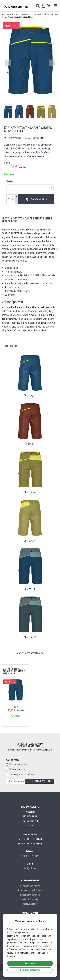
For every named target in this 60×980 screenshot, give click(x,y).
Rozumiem (30, 963)
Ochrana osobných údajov (30, 890)
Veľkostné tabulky (30, 899)
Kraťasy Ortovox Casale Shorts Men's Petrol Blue (14, 671)
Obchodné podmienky (30, 886)
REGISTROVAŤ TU (40, 781)
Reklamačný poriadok (30, 895)
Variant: (11, 182)
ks (13, 199)
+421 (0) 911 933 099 (30, 856)
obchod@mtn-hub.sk (30, 868)
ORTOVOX (38, 138)
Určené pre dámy (18, 769)
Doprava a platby (30, 904)
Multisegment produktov (22, 775)
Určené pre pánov (18, 764)
